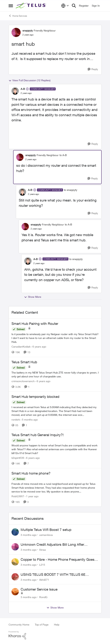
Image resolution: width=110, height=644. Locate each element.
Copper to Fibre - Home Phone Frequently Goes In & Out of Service (59, 560)
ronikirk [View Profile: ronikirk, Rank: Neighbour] (16, 419)
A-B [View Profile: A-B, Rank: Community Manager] (23, 89)
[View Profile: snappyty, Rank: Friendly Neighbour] (16, 32)
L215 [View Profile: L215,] (42, 565)
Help (57, 625)
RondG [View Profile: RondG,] (43, 597)
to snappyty (71, 190)
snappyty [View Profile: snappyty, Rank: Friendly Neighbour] (28, 30)
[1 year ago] (32, 496)
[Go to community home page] (31, 6)
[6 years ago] (39, 347)
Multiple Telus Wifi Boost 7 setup (46, 530)
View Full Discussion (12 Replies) (30, 80)
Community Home (19, 625)
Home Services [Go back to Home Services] (18, 16)
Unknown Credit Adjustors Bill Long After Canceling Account (52, 545)
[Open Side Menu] (11, 6)
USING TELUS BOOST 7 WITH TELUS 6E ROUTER (53, 575)
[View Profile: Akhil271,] (15, 577)
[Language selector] (65, 6)
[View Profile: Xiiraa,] (15, 547)
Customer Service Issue (39, 589)
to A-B (63, 155)
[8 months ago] (29, 419)
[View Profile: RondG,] (15, 592)
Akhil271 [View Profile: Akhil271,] (44, 579)
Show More (33, 297)
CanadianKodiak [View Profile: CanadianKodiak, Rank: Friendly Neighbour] (21, 347)
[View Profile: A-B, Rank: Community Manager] (15, 91)
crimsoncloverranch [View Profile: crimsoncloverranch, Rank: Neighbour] (23, 381)
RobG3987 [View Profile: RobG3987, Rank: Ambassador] (18, 496)
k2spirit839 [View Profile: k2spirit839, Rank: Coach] (18, 458)
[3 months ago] (29, 535)
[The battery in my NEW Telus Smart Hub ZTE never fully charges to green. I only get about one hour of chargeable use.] (55, 374)
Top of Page (42, 625)
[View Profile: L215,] (15, 562)
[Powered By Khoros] (55, 635)
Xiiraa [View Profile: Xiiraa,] (43, 550)
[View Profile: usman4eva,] (15, 532)
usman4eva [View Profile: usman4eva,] (46, 535)
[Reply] (93, 69)
